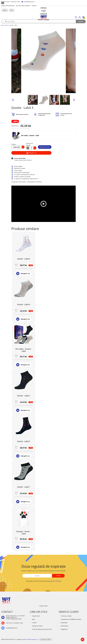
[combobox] (18, 147)
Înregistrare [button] (64, 629)
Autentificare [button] (64, 626)
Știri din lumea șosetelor (23, 6)
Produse (6, 25)
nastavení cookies (46, 639)
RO (12, 10)
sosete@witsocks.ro (28, 2)
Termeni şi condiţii (66, 616)
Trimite (58, 576)
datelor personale (56, 581)
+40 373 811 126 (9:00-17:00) (11, 2)
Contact (34, 6)
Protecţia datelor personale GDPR (42, 629)
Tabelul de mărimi (45, 147)
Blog (33, 619)
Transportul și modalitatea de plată (71, 619)
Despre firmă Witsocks (8, 6)
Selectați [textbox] (17, 147)
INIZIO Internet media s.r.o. (31, 639)
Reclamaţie (64, 623)
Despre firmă (36, 616)
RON (5, 10)
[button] (80, 17)
